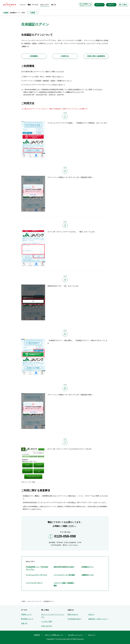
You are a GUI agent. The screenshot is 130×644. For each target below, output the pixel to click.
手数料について (26, 614)
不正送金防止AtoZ (74, 619)
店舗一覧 (24, 623)
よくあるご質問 (47, 621)
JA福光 (6, 13)
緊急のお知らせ (73, 614)
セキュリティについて (35, 601)
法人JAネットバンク (75, 635)
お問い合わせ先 (47, 626)
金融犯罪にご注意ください (97, 619)
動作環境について (27, 619)
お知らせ (91, 614)
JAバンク (91, 635)
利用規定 (37, 635)
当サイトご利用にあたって (54, 635)
